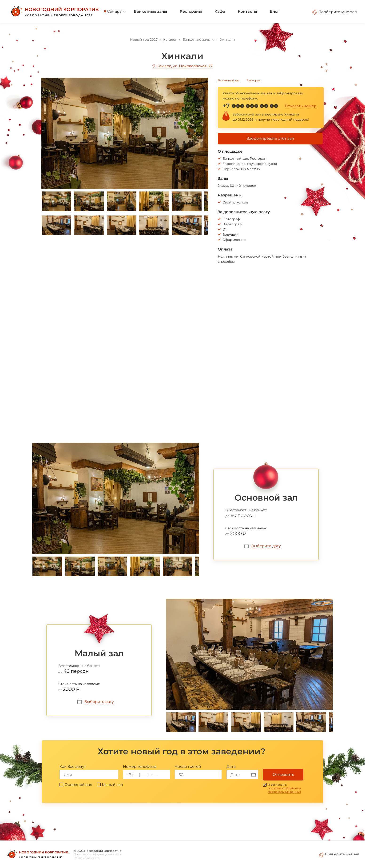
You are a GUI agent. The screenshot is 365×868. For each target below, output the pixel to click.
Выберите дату (266, 546)
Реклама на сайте (87, 858)
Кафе (220, 11)
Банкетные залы (150, 11)
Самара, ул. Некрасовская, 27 (185, 66)
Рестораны (191, 11)
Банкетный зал (229, 80)
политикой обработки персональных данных (284, 790)
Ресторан (254, 80)
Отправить (283, 774)
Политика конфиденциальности (97, 854)
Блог (274, 11)
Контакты (247, 11)
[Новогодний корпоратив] (54, 12)
